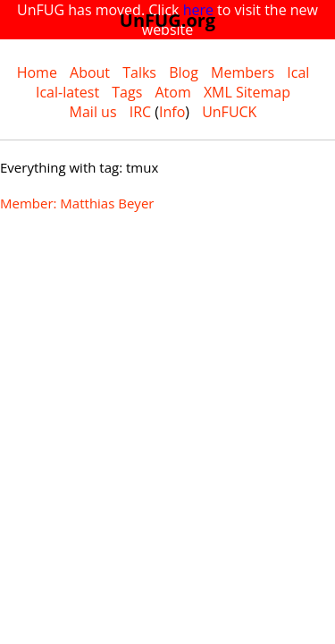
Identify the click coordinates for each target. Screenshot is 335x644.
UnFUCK (229, 112)
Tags (127, 92)
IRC (140, 112)
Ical (298, 72)
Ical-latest (67, 92)
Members (243, 72)
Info (172, 112)
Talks (139, 72)
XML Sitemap (247, 92)
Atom (172, 92)
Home (37, 72)
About (90, 72)
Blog (184, 72)
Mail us (93, 112)
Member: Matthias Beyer (77, 203)
